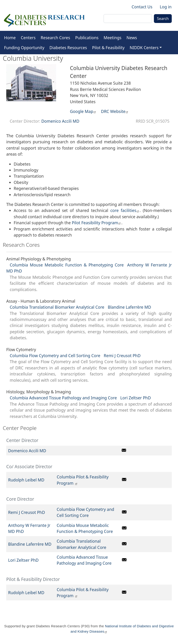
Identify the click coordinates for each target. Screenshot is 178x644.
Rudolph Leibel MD (26, 480)
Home (10, 38)
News (132, 38)
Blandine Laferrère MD (129, 307)
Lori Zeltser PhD (136, 398)
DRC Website (115, 111)
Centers (28, 38)
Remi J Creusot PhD (122, 356)
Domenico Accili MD (60, 121)
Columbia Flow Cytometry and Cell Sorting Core (55, 356)
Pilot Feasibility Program (97, 223)
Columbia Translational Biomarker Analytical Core (57, 307)
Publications (87, 38)
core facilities (125, 210)
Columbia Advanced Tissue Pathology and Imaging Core (63, 398)
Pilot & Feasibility (108, 48)
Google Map (83, 111)
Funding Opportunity (24, 48)
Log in (166, 7)
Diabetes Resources (68, 48)
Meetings (113, 38)
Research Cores (56, 38)
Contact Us (142, 7)
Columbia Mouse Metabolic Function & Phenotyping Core (67, 265)
